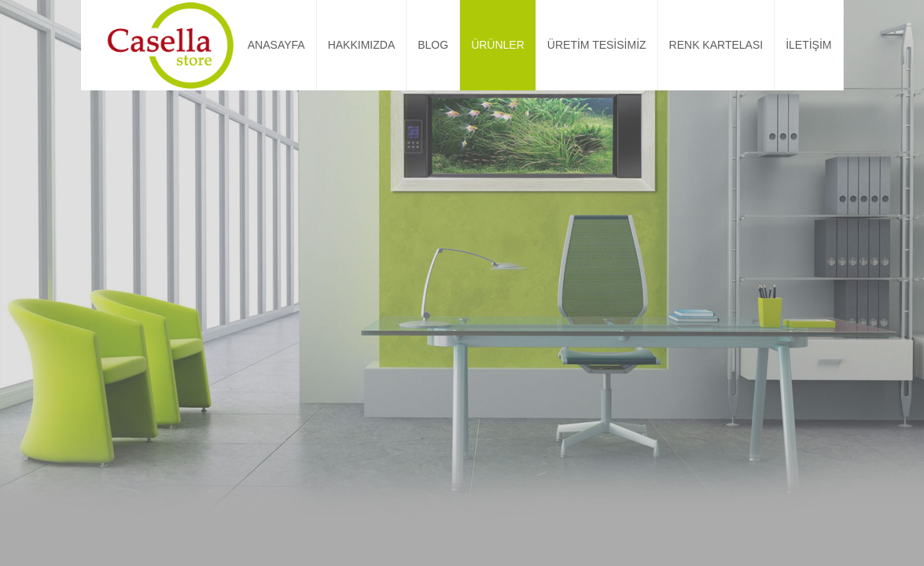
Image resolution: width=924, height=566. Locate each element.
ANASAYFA (276, 45)
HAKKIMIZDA (362, 45)
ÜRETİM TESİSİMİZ (597, 45)
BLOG (433, 45)
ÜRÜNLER (498, 45)
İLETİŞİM (808, 45)
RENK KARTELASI (716, 45)
